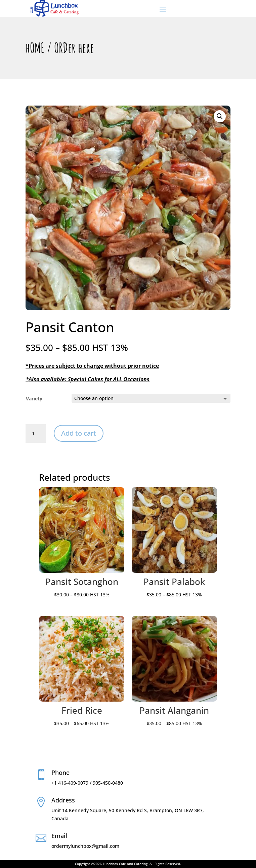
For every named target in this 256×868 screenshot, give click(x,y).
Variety (34, 399)
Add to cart (79, 433)
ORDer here (74, 48)
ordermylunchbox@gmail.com (85, 846)
